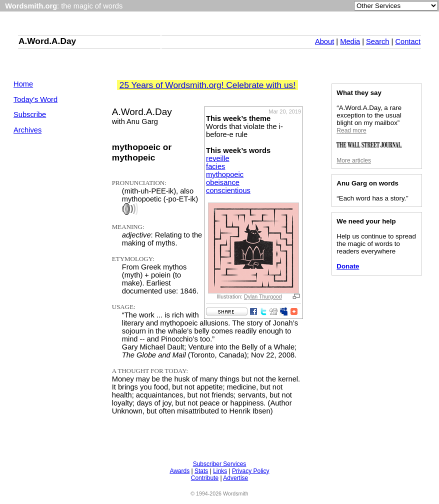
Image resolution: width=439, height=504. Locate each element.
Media (350, 41)
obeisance (223, 182)
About (324, 41)
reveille (217, 158)
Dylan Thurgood (263, 296)
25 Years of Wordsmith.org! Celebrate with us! (207, 85)
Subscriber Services (220, 464)
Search (377, 41)
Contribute (205, 478)
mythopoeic (225, 174)
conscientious (228, 190)
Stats (201, 471)
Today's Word (35, 99)
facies (215, 166)
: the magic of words (64, 6)
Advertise (235, 478)
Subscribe (30, 114)
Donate (348, 266)
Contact (408, 41)
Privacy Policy (251, 471)
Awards (179, 471)
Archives (27, 130)
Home (23, 84)
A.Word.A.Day (47, 41)
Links (220, 471)
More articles (354, 160)
